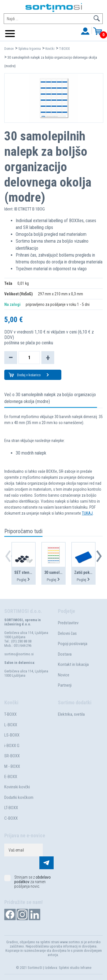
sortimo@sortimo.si (19, 654)
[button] (99, 556)
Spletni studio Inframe (75, 968)
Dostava (65, 654)
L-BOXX (11, 725)
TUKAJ (87, 513)
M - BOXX (12, 766)
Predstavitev (68, 623)
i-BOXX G (12, 746)
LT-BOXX (11, 808)
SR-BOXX (12, 756)
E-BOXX (11, 777)
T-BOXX (64, 49)
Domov (9, 49)
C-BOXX (11, 818)
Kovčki (50, 49)
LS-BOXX (12, 735)
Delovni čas (67, 633)
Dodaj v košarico (33, 375)
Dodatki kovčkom (19, 797)
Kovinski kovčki (17, 787)
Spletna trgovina (30, 49)
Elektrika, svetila (71, 714)
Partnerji (65, 685)
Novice (64, 675)
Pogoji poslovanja (73, 644)
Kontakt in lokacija (73, 664)
